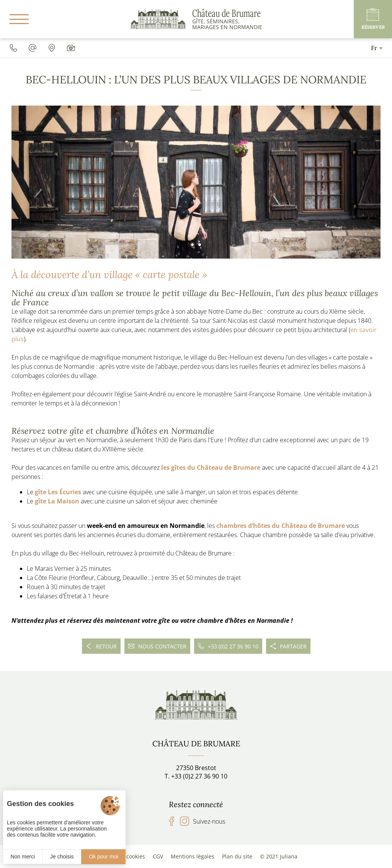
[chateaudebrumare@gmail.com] (33, 48)
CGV (158, 856)
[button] (192, 245)
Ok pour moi (103, 857)
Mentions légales (193, 856)
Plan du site (237, 856)
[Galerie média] (71, 48)
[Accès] (52, 48)
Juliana (289, 856)
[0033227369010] (13, 48)
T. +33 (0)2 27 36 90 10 (196, 776)
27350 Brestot (196, 768)
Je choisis (62, 857)
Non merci (23, 857)
